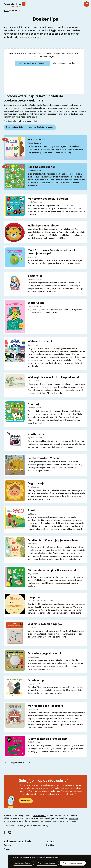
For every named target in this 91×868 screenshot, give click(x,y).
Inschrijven (26, 800)
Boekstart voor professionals (17, 841)
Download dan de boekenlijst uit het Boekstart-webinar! (30, 127)
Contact (8, 844)
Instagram (11, 832)
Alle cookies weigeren (46, 863)
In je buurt (51, 841)
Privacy (7, 848)
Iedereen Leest (40, 815)
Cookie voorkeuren (22, 863)
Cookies (50, 844)
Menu (87, 4)
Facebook (6, 832)
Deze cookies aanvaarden (33, 63)
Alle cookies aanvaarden (64, 63)
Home (6, 11)
